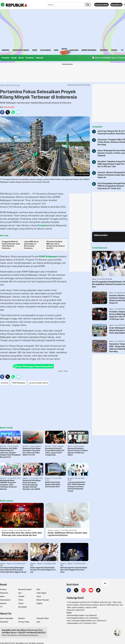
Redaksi (22, 618)
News (64, 49)
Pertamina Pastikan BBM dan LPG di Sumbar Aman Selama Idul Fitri (56, 245)
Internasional (5, 600)
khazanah (45, 50)
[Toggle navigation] (3, 5)
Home (2, 85)
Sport (39, 596)
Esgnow (3, 603)
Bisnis (21, 58)
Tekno (21, 600)
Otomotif (39, 58)
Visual (21, 603)
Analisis (21, 596)
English (39, 603)
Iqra (20, 593)
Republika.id (116, 5)
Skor (38, 589)
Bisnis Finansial (89, 50)
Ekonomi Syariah (21, 50)
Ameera (3, 589)
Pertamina (43, 225)
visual (114, 50)
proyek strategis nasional (39, 383)
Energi (14, 58)
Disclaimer (4, 622)
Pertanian (30, 58)
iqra (56, 50)
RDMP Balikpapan (48, 256)
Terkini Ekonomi (100, 248)
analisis (74, 50)
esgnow (104, 50)
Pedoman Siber (43, 618)
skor (35, 50)
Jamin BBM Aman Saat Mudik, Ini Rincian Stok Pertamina (31, 245)
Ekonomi (10, 85)
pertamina (5, 383)
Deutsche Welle (101, 5)
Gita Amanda (9, 107)
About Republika (7, 618)
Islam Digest (41, 593)
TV (122, 50)
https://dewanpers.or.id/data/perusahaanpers (20, 635)
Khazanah (4, 593)
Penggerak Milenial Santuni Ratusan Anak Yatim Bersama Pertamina (11, 245)
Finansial (5, 58)
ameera (5, 50)
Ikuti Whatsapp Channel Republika (33, 366)
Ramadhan (23, 607)
